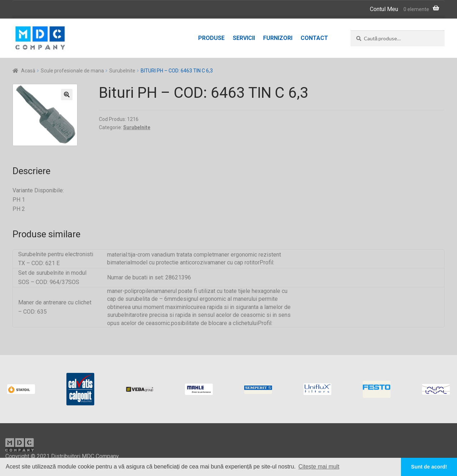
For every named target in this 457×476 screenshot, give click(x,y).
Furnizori (278, 38)
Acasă (28, 71)
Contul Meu (384, 9)
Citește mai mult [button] (319, 467)
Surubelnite (122, 71)
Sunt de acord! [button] (429, 467)
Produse (211, 38)
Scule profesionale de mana (72, 71)
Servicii (244, 38)
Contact (314, 38)
